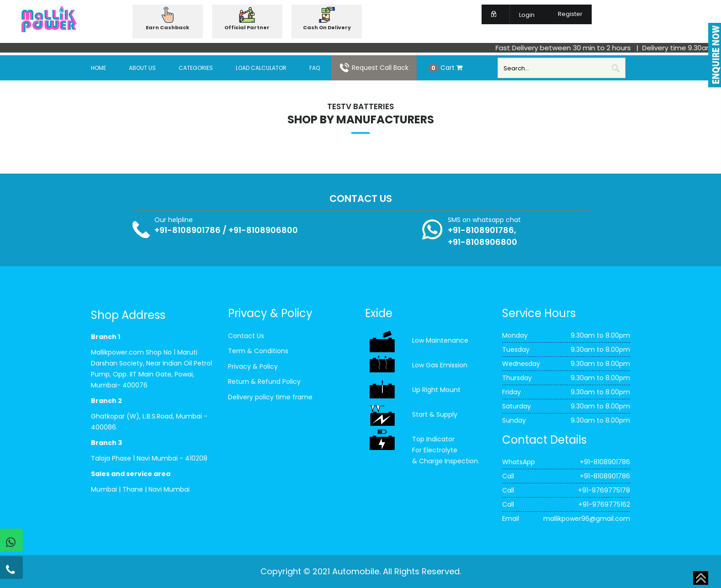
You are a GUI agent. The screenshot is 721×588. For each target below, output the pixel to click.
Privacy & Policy (253, 366)
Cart (445, 68)
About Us (142, 68)
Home (98, 68)
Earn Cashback (167, 27)
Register (565, 14)
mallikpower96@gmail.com (587, 519)
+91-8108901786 (188, 230)
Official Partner (247, 27)
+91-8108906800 (263, 230)
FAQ (315, 68)
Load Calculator (261, 68)
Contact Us (246, 336)
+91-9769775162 (604, 504)
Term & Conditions (258, 351)
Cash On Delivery (327, 27)
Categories (196, 68)
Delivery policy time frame (270, 397)
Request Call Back (374, 68)
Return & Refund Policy (264, 381)
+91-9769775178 (604, 490)
